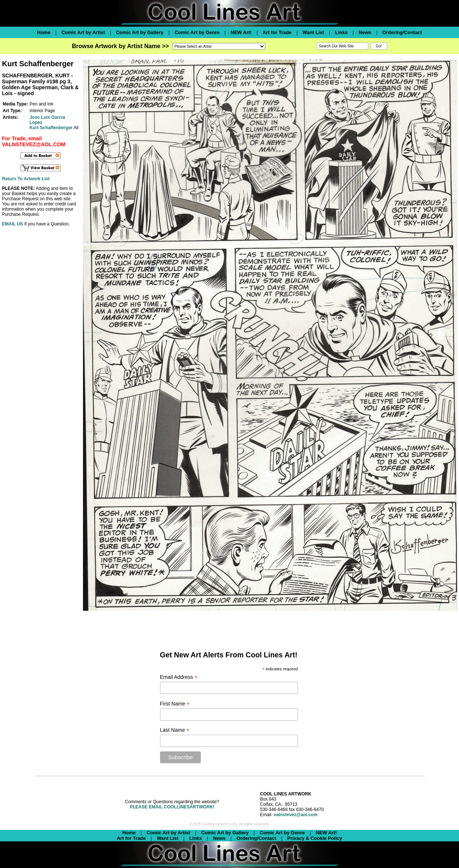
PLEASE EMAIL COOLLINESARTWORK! (172, 807)
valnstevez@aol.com (296, 815)
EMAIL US (12, 224)
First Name (175, 704)
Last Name (175, 730)
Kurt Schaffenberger (51, 128)
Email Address (179, 677)
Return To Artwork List (26, 179)
